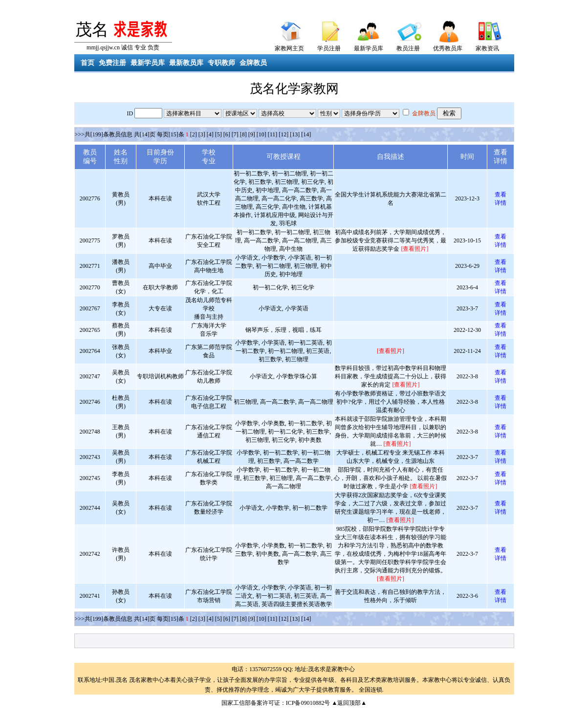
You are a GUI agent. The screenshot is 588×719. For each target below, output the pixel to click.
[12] (283, 134)
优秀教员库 (448, 48)
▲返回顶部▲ (349, 703)
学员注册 (329, 48)
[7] (235, 134)
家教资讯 (487, 48)
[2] (194, 134)
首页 (87, 63)
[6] (227, 134)
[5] (218, 134)
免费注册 (112, 63)
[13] (295, 134)
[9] (252, 134)
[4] (210, 134)
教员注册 (408, 48)
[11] (273, 134)
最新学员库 (369, 48)
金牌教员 (253, 63)
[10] (261, 134)
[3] (202, 134)
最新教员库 (186, 63)
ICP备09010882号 (308, 703)
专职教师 (221, 63)
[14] (306, 134)
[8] (243, 134)
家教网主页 (289, 48)
